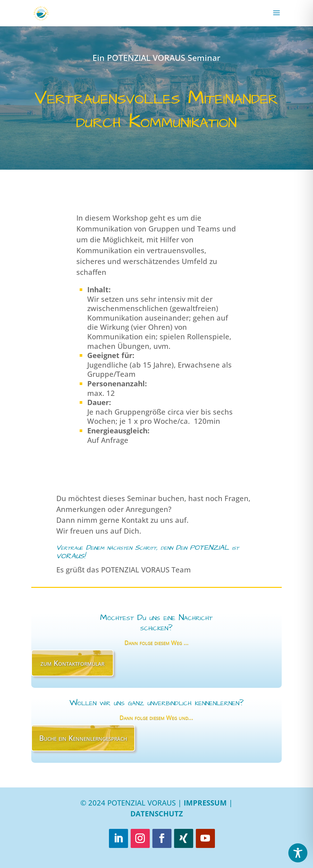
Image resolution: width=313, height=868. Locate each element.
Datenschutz (157, 813)
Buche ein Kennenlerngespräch (83, 738)
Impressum (205, 803)
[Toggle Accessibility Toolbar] (298, 853)
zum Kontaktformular (72, 663)
